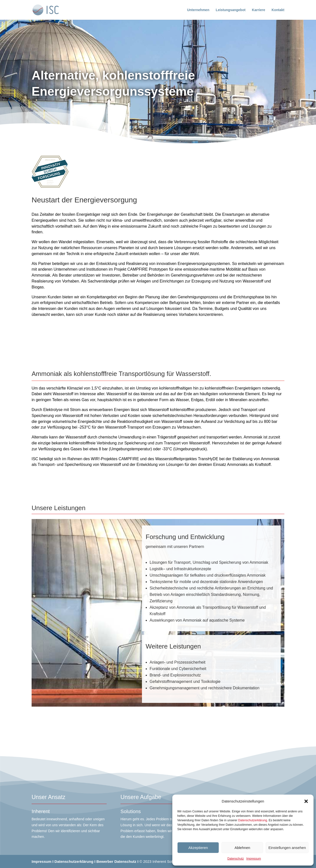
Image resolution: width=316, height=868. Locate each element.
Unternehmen (198, 10)
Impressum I (42, 861)
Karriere (258, 10)
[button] (306, 801)
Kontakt (278, 10)
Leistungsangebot (231, 10)
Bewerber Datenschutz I (118, 861)
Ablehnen (242, 848)
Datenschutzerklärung (253, 820)
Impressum (254, 859)
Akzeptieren (198, 848)
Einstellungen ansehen (287, 848)
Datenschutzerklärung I (75, 861)
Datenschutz (236, 859)
